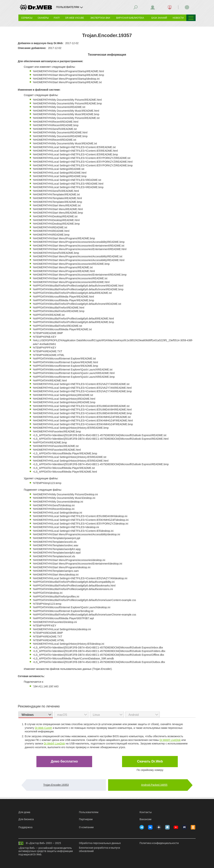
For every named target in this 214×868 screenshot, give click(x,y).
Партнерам (86, 819)
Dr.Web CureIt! (43, 728)
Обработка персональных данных (100, 843)
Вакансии (145, 819)
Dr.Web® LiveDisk (170, 740)
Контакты (146, 812)
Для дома (24, 812)
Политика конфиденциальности (159, 843)
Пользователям (89, 812)
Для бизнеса (26, 819)
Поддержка (25, 827)
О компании (86, 827)
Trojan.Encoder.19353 (56, 785)
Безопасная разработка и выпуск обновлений (100, 849)
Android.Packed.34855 (154, 785)
